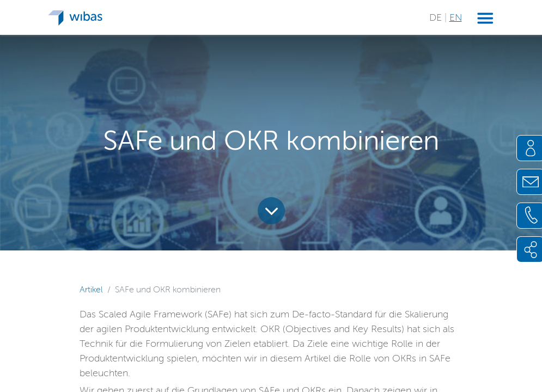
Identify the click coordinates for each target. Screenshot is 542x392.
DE (437, 17)
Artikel (91, 289)
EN (456, 17)
